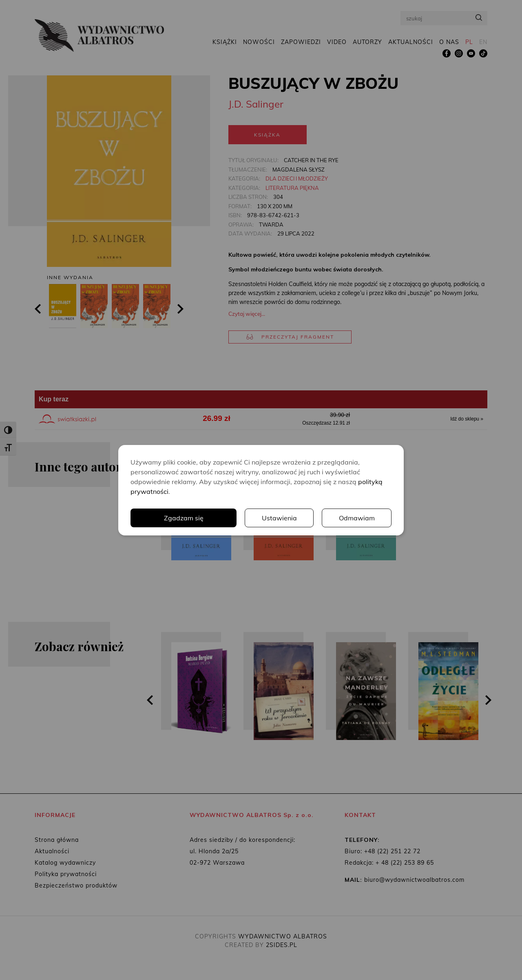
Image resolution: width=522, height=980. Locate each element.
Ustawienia (279, 518)
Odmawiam (357, 518)
